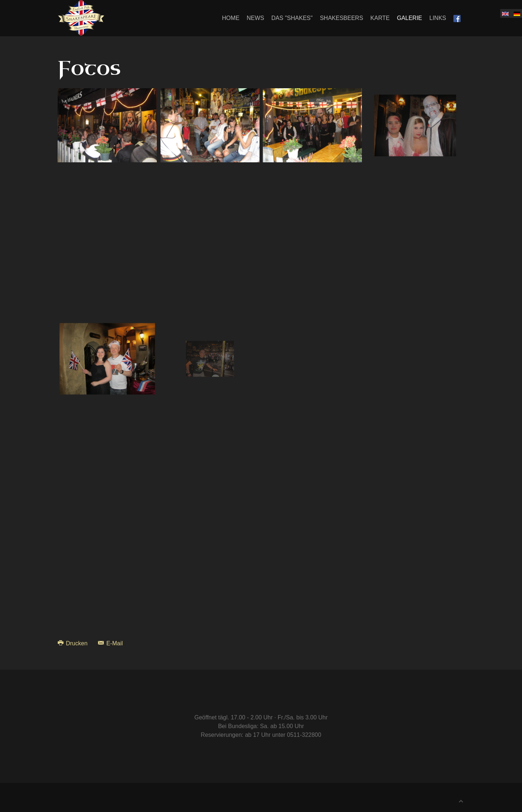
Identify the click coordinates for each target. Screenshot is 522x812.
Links (438, 18)
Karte (380, 18)
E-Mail (110, 643)
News (256, 18)
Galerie (409, 18)
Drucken (73, 643)
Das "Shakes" (292, 18)
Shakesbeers (341, 18)
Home (231, 18)
